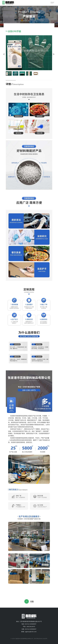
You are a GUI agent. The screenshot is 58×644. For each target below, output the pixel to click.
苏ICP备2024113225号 (41, 639)
